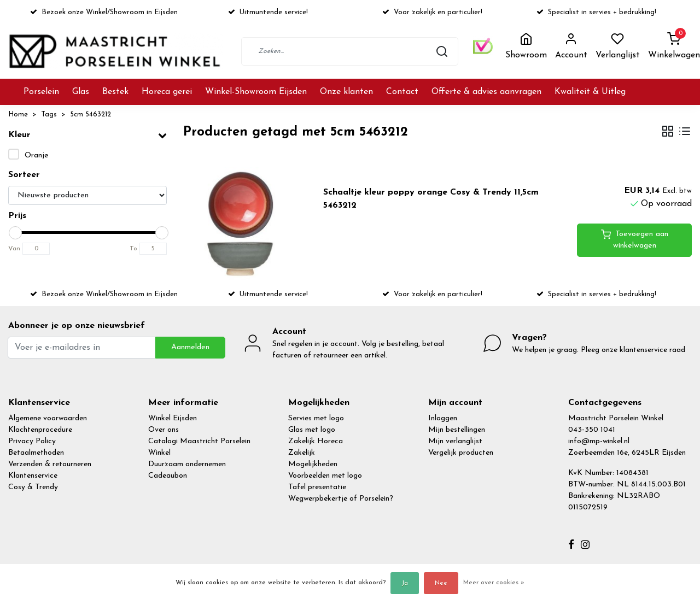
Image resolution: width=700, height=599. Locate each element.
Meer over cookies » (494, 583)
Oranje (36, 155)
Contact (402, 92)
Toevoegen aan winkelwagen (635, 240)
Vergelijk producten (461, 453)
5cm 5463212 (91, 114)
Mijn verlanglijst (455, 441)
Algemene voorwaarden (48, 418)
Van (14, 249)
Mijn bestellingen (457, 430)
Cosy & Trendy (33, 487)
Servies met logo (316, 418)
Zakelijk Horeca (316, 441)
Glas (81, 92)
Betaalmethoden (36, 453)
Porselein (41, 92)
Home (18, 114)
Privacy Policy (32, 441)
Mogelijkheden (313, 464)
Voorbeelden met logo (325, 476)
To (133, 249)
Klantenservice (33, 476)
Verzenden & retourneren (50, 464)
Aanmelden (190, 347)
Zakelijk (302, 453)
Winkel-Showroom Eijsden (256, 92)
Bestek (115, 92)
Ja (405, 583)
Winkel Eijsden (173, 418)
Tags (49, 114)
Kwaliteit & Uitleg (590, 92)
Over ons (164, 430)
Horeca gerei (167, 92)
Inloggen (443, 418)
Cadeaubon (168, 476)
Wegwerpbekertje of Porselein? (341, 499)
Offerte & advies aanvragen (486, 92)
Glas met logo (312, 430)
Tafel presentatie (317, 487)
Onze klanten (346, 92)
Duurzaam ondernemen (187, 464)
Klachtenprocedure (40, 430)
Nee (441, 583)
